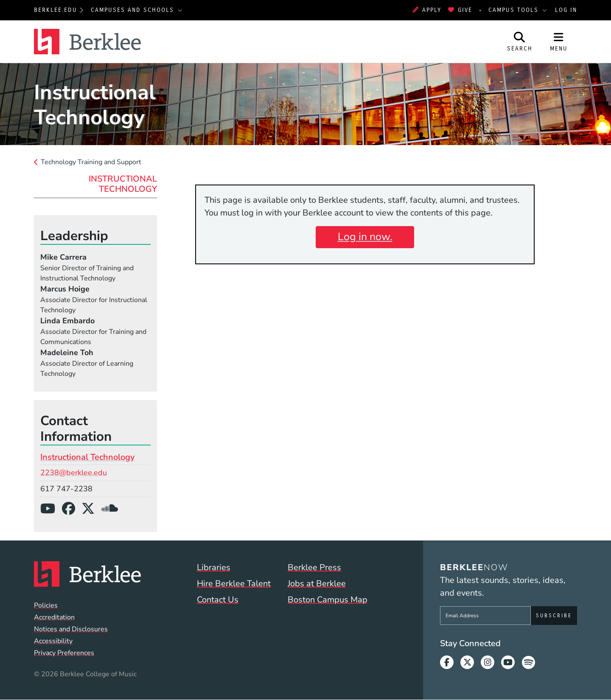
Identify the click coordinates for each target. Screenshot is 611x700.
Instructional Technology (123, 184)
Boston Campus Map (328, 600)
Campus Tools (515, 10)
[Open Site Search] (520, 42)
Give (460, 10)
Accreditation (54, 617)
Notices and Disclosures (71, 629)
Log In (566, 10)
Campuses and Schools (134, 10)
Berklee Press (314, 567)
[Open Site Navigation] (559, 42)
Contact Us (218, 600)
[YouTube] (51, 509)
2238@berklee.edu (74, 473)
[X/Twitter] (91, 509)
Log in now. (365, 237)
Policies (46, 605)
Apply (427, 10)
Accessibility (53, 641)
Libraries (214, 567)
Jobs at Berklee (317, 584)
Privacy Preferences (64, 653)
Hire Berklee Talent (234, 584)
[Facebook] (72, 509)
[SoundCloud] (113, 509)
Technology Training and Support (91, 162)
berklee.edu (56, 10)
